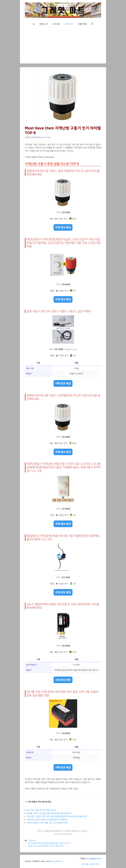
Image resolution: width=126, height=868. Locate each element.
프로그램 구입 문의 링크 (91, 864)
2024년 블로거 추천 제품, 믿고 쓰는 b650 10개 (47, 823)
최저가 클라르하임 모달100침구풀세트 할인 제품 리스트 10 (49, 843)
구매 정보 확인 (63, 227)
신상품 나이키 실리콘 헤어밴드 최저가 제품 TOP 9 (46, 846)
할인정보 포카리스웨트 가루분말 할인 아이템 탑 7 (47, 820)
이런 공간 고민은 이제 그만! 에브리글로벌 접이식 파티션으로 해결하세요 (57, 816)
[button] (92, 24)
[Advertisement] (63, 46)
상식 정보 (56, 24)
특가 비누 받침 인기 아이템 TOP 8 (41, 810)
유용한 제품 (82, 24)
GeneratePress (57, 861)
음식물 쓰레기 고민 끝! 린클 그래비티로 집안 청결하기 (49, 813)
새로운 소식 (44, 24)
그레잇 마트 (69, 24)
